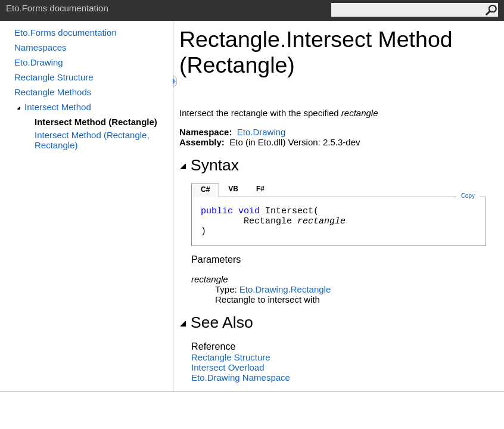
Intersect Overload (228, 367)
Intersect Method (58, 107)
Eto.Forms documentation (66, 32)
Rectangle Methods (53, 92)
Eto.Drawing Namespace (241, 377)
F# (260, 189)
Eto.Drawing (39, 62)
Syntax (209, 165)
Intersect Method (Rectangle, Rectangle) (92, 140)
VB (233, 189)
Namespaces (41, 47)
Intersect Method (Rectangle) (96, 122)
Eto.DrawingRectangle (285, 289)
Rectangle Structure (54, 77)
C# (205, 189)
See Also (216, 322)
